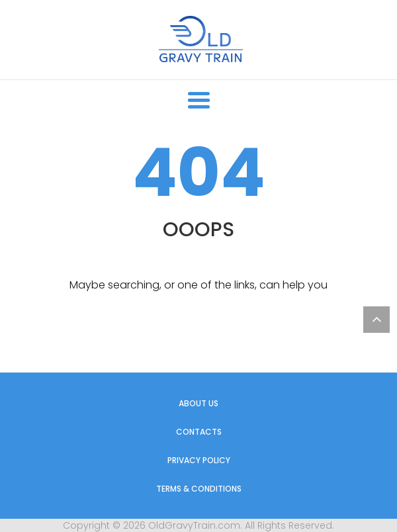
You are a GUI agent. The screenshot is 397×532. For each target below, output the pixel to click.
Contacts (199, 432)
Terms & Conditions (199, 489)
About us (198, 403)
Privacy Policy (199, 460)
